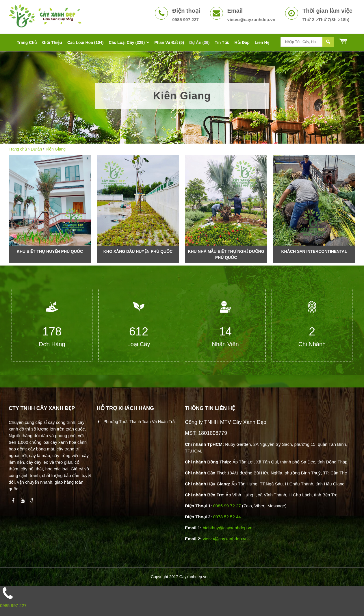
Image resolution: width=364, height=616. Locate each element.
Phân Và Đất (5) (169, 42)
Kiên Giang (56, 149)
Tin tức (222, 42)
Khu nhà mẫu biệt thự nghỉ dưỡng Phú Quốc (226, 254)
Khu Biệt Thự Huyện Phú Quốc (50, 251)
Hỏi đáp (242, 42)
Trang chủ (18, 149)
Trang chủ (27, 42)
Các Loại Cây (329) (127, 42)
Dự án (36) (199, 42)
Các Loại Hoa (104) (85, 42)
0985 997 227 (13, 605)
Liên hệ (262, 42)
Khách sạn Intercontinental (314, 251)
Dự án (37, 149)
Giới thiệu (52, 42)
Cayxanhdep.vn (193, 577)
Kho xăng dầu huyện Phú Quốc (138, 251)
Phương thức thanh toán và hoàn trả (139, 422)
